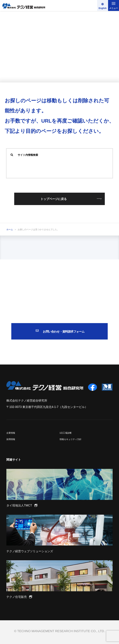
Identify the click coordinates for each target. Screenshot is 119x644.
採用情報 (11, 439)
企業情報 (11, 433)
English (103, 8)
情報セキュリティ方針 (71, 439)
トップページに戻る (54, 199)
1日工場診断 (66, 433)
